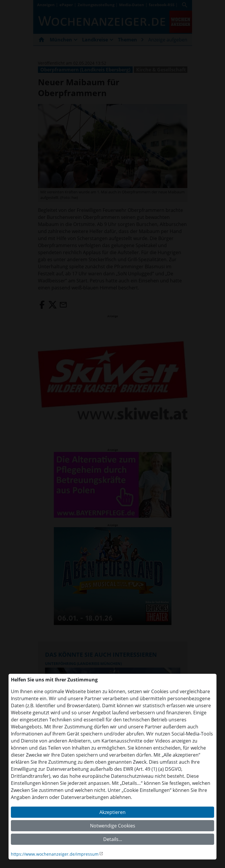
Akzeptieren (112, 812)
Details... (113, 839)
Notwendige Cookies (113, 826)
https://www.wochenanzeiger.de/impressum (55, 854)
